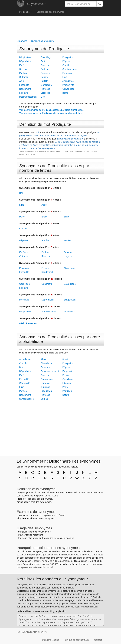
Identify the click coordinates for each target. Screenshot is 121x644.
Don (43, 97)
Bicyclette (22, 518)
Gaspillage (46, 57)
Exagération (68, 73)
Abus (22, 81)
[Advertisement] (61, 27)
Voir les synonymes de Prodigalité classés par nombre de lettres (51, 113)
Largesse (46, 93)
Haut (32, 515)
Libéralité (24, 93)
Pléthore (23, 73)
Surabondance (70, 69)
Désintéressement (28, 97)
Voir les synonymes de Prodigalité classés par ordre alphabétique (51, 110)
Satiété (44, 77)
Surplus (23, 69)
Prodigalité (26, 12)
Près (29, 499)
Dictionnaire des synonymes (52, 12)
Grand (62, 515)
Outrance (24, 77)
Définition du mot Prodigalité (45, 124)
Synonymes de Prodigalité (44, 49)
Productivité (68, 85)
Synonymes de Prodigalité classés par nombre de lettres (54, 168)
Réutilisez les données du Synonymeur (52, 579)
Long (19, 515)
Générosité (46, 85)
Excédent (46, 65)
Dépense (67, 61)
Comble (66, 65)
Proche (20, 499)
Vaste (26, 515)
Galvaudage (69, 89)
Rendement (25, 89)
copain (27, 502)
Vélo (32, 518)
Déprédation (25, 61)
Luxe (65, 77)
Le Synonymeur (36, 4)
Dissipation (68, 57)
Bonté (65, 93)
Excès (22, 65)
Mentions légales (51, 640)
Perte (44, 61)
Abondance (68, 81)
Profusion (46, 69)
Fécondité (24, 85)
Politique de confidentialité (77, 640)
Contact (98, 640)
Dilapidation (25, 57)
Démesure (46, 73)
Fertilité (45, 81)
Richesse (46, 89)
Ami (19, 502)
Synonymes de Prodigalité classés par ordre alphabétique (60, 339)
